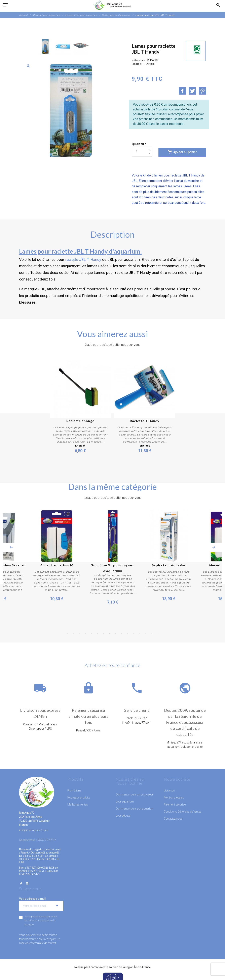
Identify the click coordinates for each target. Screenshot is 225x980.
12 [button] (134, 633)
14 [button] (146, 633)
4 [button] (85, 633)
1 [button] (67, 633)
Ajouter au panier (182, 152)
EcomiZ (94, 967)
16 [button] (158, 633)
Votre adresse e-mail (32, 899)
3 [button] (79, 633)
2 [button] (73, 633)
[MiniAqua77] (112, 5)
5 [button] (91, 633)
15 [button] (152, 633)
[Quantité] (142, 151)
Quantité (139, 144)
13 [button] (140, 633)
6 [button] (98, 633)
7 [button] (104, 633)
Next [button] (214, 547)
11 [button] (128, 633)
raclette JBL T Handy (83, 260)
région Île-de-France (138, 967)
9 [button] (116, 633)
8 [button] (110, 633)
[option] (45, 47)
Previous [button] (11, 547)
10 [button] (122, 633)
